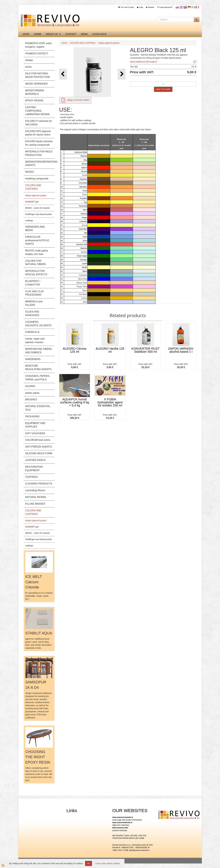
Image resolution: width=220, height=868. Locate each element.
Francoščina (197, 7)
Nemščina (189, 7)
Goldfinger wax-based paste (39, 214)
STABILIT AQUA (39, 633)
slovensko (177, 7)
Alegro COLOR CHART (78, 100)
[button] (122, 74)
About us (52, 34)
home (38, 34)
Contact (71, 34)
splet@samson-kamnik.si (139, 850)
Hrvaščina (181, 7)
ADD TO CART (163, 89)
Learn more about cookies (107, 863)
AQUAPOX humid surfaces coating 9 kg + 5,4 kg (75, 402)
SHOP (26, 34)
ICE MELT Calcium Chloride (34, 582)
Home (64, 43)
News (84, 34)
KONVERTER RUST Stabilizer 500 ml (145, 350)
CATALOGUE (99, 34)
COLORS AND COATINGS (83, 43)
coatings (29, 220)
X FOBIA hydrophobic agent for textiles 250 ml (110, 402)
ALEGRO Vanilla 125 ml (110, 350)
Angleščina (185, 7)
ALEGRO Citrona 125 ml (75, 350)
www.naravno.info (120, 828)
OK (89, 863)
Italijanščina (193, 7)
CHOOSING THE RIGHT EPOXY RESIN (38, 757)
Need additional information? (144, 62)
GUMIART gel (32, 202)
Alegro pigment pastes (36, 195)
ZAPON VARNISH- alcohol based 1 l (181, 350)
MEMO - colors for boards (37, 208)
